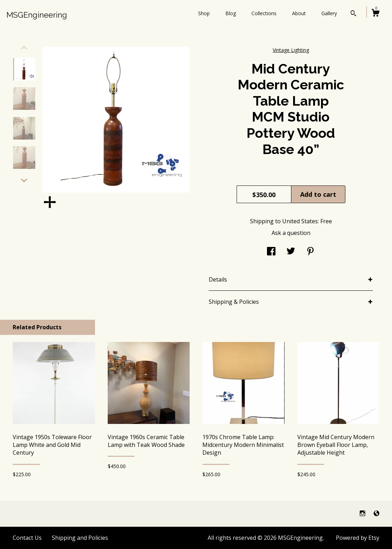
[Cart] (375, 14)
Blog (231, 13)
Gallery (329, 13)
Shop (204, 13)
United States (300, 221)
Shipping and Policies (80, 538)
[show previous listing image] (24, 48)
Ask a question (291, 233)
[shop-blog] (376, 513)
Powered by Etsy (358, 538)
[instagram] (363, 513)
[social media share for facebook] (271, 252)
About (299, 13)
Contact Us (27, 538)
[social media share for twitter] (291, 252)
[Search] (353, 14)
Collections (264, 13)
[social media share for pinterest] (310, 252)
